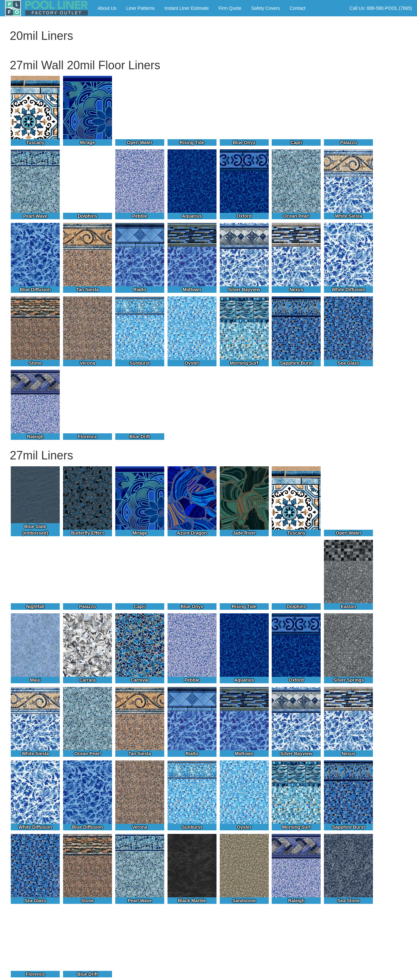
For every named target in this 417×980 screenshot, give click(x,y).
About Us (107, 8)
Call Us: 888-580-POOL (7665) (381, 8)
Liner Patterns (141, 8)
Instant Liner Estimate (187, 8)
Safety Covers (265, 8)
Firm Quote (230, 8)
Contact (297, 8)
